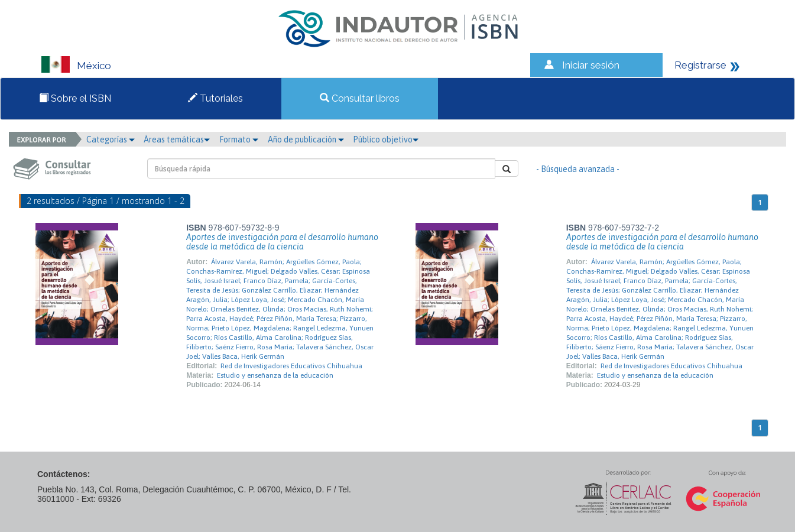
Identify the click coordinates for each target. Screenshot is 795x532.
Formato (239, 140)
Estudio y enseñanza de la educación (275, 375)
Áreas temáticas (177, 140)
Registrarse (700, 65)
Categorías (111, 140)
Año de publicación (306, 140)
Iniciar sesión (591, 65)
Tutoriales (215, 98)
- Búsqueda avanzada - (578, 169)
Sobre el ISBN (75, 98)
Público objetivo (386, 140)
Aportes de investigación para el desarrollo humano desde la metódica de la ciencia (282, 242)
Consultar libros (360, 98)
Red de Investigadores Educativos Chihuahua (291, 366)
